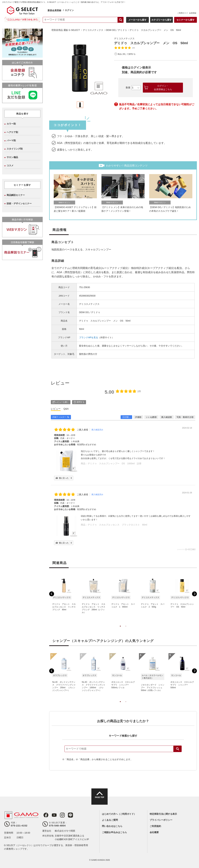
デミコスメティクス (126, 38)
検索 (178, 749)
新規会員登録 (54, 10)
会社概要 (154, 832)
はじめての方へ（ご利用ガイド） (119, 814)
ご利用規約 (155, 826)
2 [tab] (126, 629)
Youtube (52, 815)
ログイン (69, 10)
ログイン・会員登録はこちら (163, 88)
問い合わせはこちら (112, 826)
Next (194, 594)
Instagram (60, 815)
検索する (121, 20)
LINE (67, 815)
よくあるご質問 (110, 820)
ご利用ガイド (183, 13)
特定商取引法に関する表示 (163, 814)
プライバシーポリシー (161, 820)
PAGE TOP (99, 799)
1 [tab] (120, 629)
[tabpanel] (80, 67)
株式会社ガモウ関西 (65, 831)
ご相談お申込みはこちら (114, 832)
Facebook (45, 815)
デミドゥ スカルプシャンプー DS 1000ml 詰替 (115, 463)
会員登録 (193, 13)
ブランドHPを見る (89, 337)
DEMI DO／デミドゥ (90, 312)
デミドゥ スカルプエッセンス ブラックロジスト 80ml (117, 525)
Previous (52, 594)
